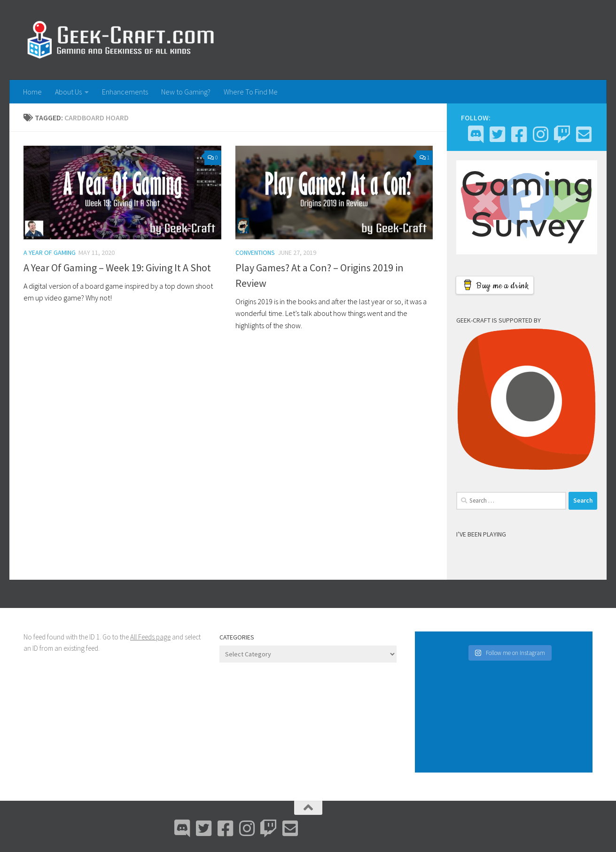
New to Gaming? (186, 92)
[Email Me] (584, 134)
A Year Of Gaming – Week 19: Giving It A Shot (117, 268)
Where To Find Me (251, 92)
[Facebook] (519, 134)
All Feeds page (150, 637)
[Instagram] (540, 134)
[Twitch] (562, 134)
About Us (68, 92)
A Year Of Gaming (50, 252)
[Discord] (476, 134)
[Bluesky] (497, 134)
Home (32, 92)
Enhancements (125, 92)
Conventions (255, 252)
